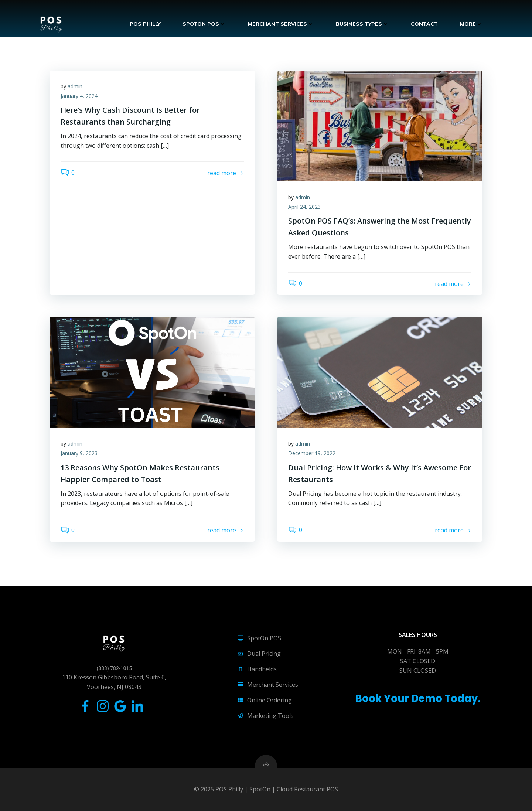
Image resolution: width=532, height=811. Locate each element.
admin (75, 86)
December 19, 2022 (312, 453)
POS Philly (145, 24)
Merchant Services (281, 24)
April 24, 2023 (304, 207)
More (471, 24)
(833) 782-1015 (114, 668)
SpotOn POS (204, 24)
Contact (424, 24)
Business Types (362, 24)
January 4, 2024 (79, 96)
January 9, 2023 (79, 453)
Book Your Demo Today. (418, 698)
